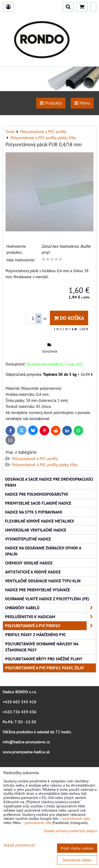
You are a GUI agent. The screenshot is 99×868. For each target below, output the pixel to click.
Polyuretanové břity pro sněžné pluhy (44, 659)
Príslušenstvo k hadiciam (51, 617)
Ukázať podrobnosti (19, 845)
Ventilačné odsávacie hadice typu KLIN (43, 581)
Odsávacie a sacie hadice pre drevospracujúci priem (49, 482)
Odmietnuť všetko (77, 860)
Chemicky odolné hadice (29, 563)
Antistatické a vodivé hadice (33, 572)
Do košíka (69, 318)
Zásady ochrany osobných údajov (70, 831)
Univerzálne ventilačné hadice (36, 530)
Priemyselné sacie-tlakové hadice (38, 503)
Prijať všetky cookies (77, 848)
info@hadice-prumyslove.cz (26, 742)
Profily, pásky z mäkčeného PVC (36, 635)
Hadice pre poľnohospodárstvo (37, 494)
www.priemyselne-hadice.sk (26, 752)
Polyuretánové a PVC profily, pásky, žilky (45, 465)
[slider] (52, 259)
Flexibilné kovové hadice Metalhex (40, 521)
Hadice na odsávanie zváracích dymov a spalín (43, 551)
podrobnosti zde (76, 818)
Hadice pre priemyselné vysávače (37, 590)
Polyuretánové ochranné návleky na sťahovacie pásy (42, 647)
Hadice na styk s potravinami (34, 512)
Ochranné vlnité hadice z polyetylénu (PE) (47, 599)
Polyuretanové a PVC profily (35, 459)
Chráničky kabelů (51, 608)
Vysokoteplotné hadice (28, 539)
